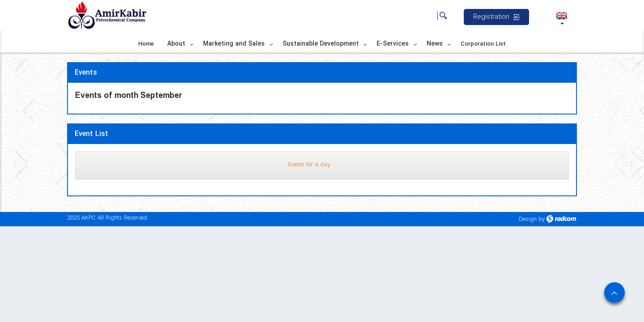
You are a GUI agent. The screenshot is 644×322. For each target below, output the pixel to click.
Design (528, 219)
